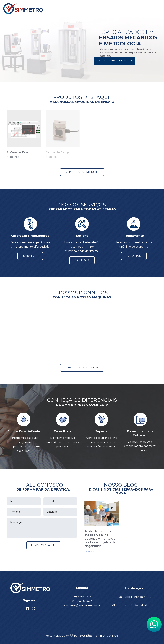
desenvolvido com (58, 636)
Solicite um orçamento (115, 61)
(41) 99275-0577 (82, 601)
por (77, 636)
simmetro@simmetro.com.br (82, 605)
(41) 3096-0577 (82, 597)
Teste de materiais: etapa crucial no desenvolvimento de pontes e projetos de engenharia (100, 539)
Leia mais (89, 552)
